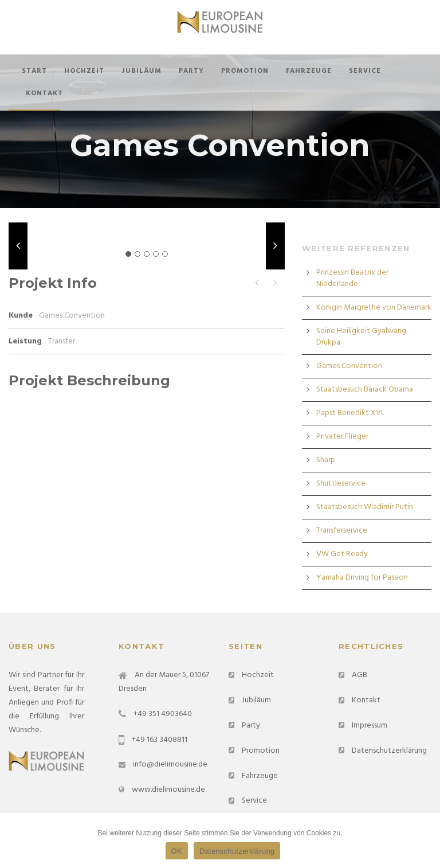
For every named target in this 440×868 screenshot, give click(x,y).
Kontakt (44, 93)
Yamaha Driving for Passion (362, 578)
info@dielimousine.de (170, 765)
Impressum (370, 726)
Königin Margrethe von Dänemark (374, 308)
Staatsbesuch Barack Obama (365, 390)
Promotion (245, 71)
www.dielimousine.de (168, 790)
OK (177, 851)
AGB (360, 675)
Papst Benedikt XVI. (350, 413)
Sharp (326, 460)
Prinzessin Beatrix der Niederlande (352, 278)
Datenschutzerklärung (389, 751)
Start (34, 71)
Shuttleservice (341, 484)
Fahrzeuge (309, 71)
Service (365, 71)
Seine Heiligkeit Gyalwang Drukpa (361, 337)
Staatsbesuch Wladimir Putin (365, 507)
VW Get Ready (342, 554)
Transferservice (342, 531)
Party (191, 71)
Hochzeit (84, 71)
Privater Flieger (342, 437)
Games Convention (349, 366)
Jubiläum (142, 71)
